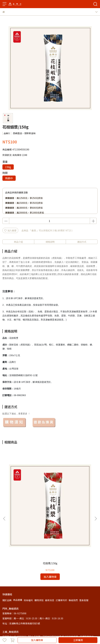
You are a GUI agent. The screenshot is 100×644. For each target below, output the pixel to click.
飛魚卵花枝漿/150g (71, 506)
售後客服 (84, 543)
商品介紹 (18, 242)
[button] (96, 490)
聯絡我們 (73, 543)
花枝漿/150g (29, 506)
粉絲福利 (28, 543)
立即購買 (78, 640)
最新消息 (50, 543)
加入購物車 (37, 640)
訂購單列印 (61, 543)
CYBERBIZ (88, 632)
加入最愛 (10, 230)
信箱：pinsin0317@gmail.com (19, 593)
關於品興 (7, 543)
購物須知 (39, 543)
